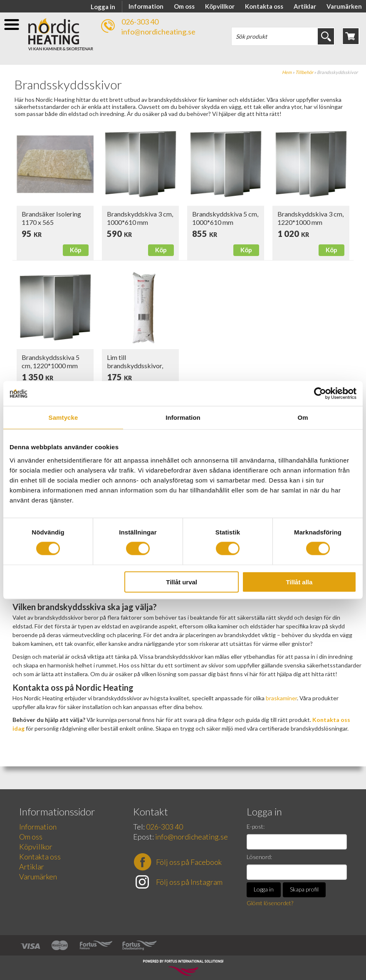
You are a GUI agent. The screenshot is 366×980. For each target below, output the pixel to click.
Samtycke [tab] (63, 417)
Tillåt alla (299, 582)
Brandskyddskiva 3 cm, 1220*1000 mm (310, 218)
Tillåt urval (182, 582)
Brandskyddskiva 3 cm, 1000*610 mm (140, 218)
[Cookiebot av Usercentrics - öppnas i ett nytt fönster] (320, 394)
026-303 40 (140, 22)
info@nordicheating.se (158, 32)
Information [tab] (183, 417)
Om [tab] (303, 417)
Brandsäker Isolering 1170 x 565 (51, 218)
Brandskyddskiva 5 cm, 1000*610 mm (225, 218)
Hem (287, 72)
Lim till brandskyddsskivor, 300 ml (135, 366)
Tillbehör (304, 72)
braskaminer (281, 698)
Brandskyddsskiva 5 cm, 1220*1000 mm (51, 361)
